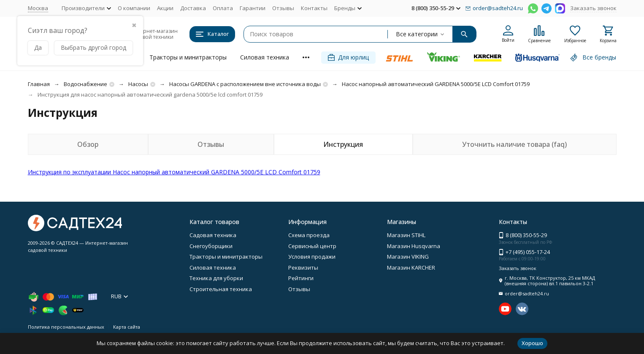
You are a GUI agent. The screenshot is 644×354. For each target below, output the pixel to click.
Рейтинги (301, 278)
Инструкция (343, 144)
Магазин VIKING (408, 257)
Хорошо (532, 343)
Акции (165, 8)
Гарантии (253, 8)
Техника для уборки (216, 278)
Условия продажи (312, 257)
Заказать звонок (593, 8)
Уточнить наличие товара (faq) (514, 144)
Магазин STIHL (406, 235)
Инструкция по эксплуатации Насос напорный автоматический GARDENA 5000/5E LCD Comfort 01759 (174, 172)
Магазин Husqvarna (414, 246)
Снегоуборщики (211, 246)
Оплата (223, 8)
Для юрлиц (348, 57)
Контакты (314, 8)
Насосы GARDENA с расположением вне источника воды (245, 84)
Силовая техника (265, 57)
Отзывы (283, 8)
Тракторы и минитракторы (188, 57)
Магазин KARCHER (411, 268)
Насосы (138, 84)
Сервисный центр (312, 246)
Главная (39, 84)
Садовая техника (213, 235)
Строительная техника (221, 289)
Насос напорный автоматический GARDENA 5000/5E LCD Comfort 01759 (436, 84)
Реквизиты (303, 268)
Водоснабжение (85, 84)
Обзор (88, 144)
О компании (134, 8)
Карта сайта (127, 327)
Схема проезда (309, 235)
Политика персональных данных (66, 327)
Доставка (193, 8)
